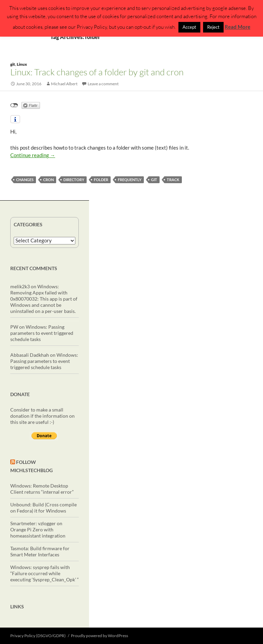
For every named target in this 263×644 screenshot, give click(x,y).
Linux (22, 64)
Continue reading (33, 155)
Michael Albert (64, 84)
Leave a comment (103, 84)
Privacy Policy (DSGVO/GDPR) (38, 636)
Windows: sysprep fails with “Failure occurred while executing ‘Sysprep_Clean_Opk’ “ (45, 573)
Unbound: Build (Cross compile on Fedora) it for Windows (43, 508)
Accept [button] (189, 27)
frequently (130, 180)
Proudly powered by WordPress (99, 636)
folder (101, 180)
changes (25, 180)
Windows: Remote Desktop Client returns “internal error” (42, 489)
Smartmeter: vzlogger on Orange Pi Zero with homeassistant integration (38, 529)
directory (74, 180)
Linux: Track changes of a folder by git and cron (97, 72)
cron (48, 180)
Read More (237, 27)
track (173, 180)
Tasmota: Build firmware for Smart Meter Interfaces (40, 551)
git (13, 64)
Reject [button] (213, 27)
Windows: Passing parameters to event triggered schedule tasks (42, 333)
